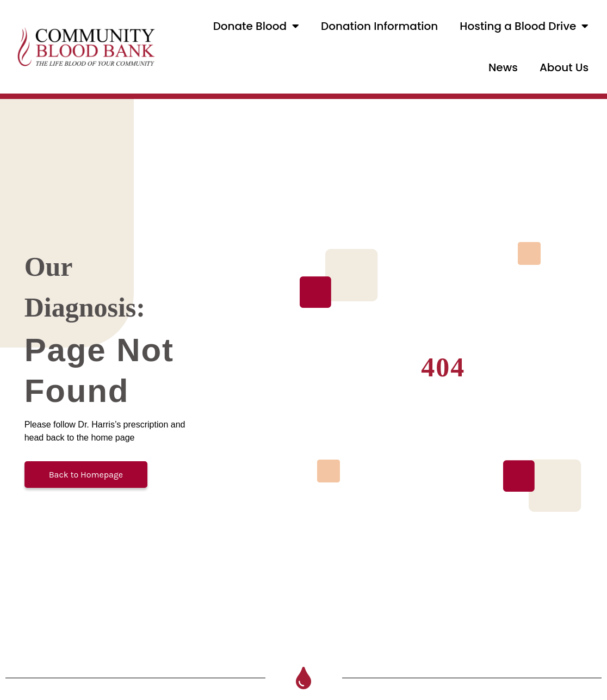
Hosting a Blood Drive (524, 26)
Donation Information (379, 26)
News (503, 67)
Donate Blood (256, 26)
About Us (564, 67)
